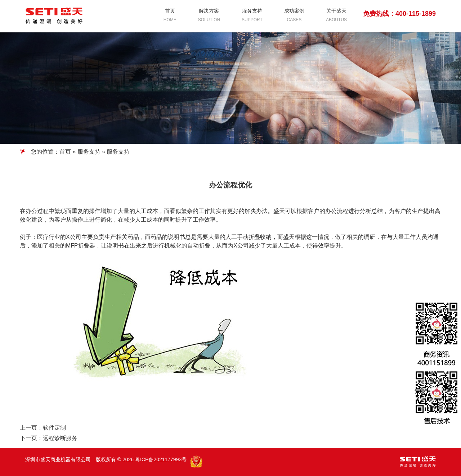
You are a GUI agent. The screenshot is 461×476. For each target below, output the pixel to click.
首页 (170, 16)
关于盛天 (336, 16)
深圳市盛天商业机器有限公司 (59, 459)
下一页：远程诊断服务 (49, 438)
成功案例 (294, 16)
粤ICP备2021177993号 (161, 459)
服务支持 (252, 16)
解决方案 (209, 16)
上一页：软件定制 (43, 428)
